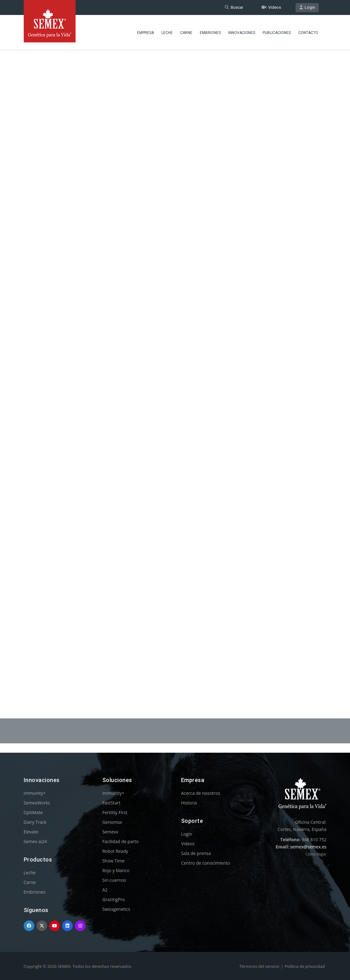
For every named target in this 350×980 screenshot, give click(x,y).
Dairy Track (35, 822)
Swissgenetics (116, 909)
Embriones (210, 33)
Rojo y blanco (116, 870)
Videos (271, 7)
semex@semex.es (308, 847)
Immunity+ (35, 793)
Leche (167, 33)
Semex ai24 (35, 841)
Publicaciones (277, 33)
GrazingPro (114, 899)
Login (307, 7)
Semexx (110, 832)
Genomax (112, 822)
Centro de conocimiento (206, 863)
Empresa (145, 33)
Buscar (234, 7)
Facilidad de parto (121, 841)
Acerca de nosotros (201, 793)
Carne (186, 33)
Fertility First (115, 812)
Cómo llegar (316, 854)
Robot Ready (115, 851)
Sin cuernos (114, 880)
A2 (105, 890)
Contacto (308, 33)
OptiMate (33, 812)
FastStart (111, 803)
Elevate (31, 832)
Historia (189, 803)
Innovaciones (242, 33)
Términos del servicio (259, 966)
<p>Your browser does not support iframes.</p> (175, 367)
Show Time (113, 861)
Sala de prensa (196, 853)
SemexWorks (37, 803)
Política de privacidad (305, 966)
